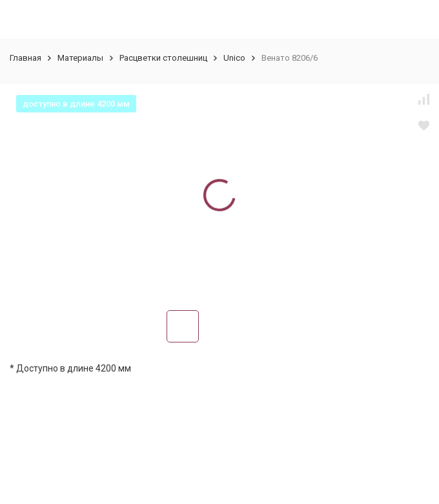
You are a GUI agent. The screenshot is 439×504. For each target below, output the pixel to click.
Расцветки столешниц (163, 58)
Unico (234, 58)
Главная (26, 58)
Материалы (80, 58)
